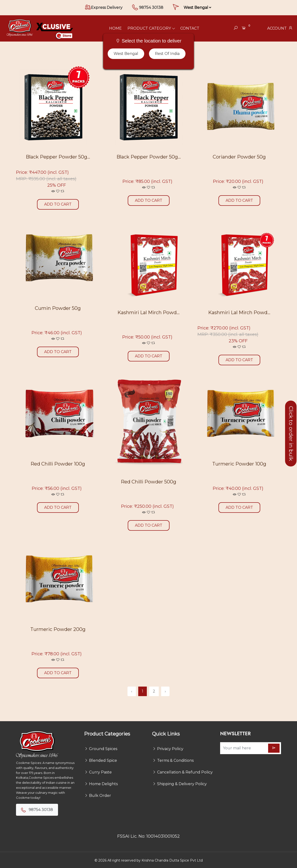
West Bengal (126, 54)
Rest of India (167, 54)
